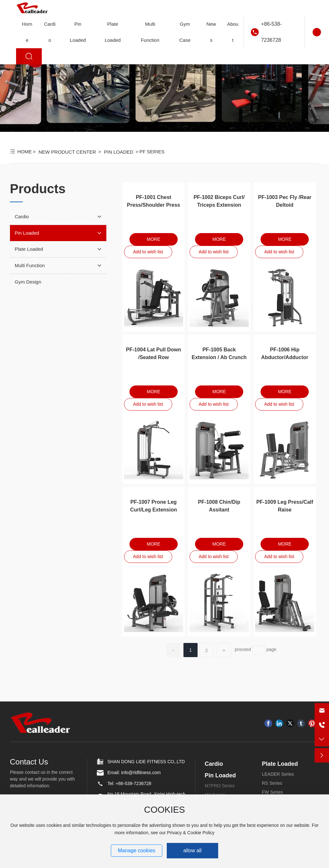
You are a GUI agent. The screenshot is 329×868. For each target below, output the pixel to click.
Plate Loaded (280, 764)
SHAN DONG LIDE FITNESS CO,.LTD (146, 762)
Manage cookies (137, 850)
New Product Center (67, 152)
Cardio (214, 764)
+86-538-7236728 (271, 32)
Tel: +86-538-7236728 (129, 783)
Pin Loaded (119, 152)
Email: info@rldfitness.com (134, 773)
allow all (192, 850)
